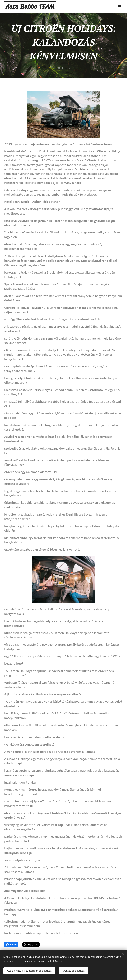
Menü (119, 7)
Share (11, 945)
